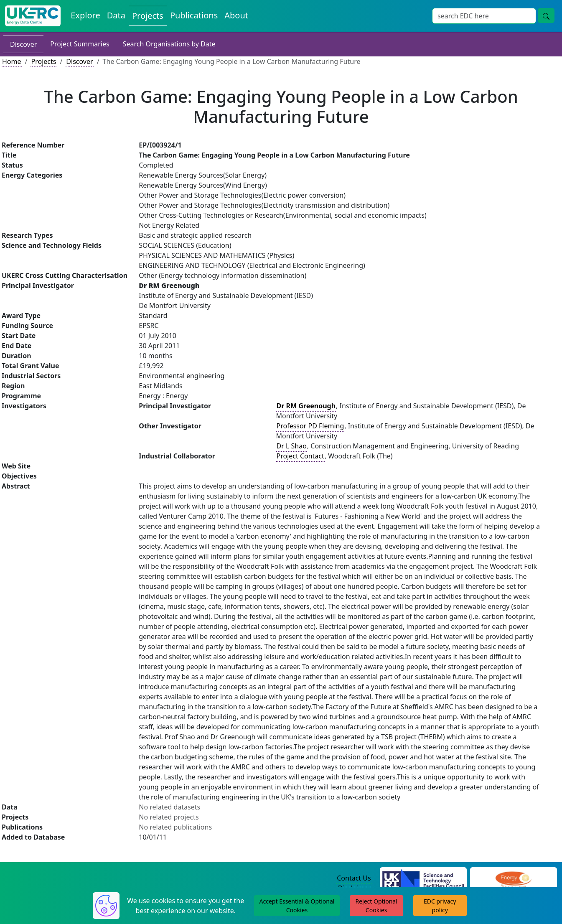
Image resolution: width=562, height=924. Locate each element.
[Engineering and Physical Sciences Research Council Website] (513, 878)
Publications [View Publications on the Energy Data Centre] (194, 15)
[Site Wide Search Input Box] (484, 16)
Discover (23, 44)
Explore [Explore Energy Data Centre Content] (85, 15)
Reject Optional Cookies (376, 906)
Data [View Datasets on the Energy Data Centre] (116, 15)
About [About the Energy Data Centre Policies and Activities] (236, 15)
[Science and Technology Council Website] (423, 878)
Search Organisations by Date (169, 44)
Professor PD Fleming (310, 426)
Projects (43, 61)
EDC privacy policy (440, 906)
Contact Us (354, 878)
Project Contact (300, 456)
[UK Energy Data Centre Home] (33, 16)
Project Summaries (80, 44)
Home (12, 61)
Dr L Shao (292, 446)
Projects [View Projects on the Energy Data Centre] (148, 16)
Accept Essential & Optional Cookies (297, 906)
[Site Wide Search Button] (546, 15)
